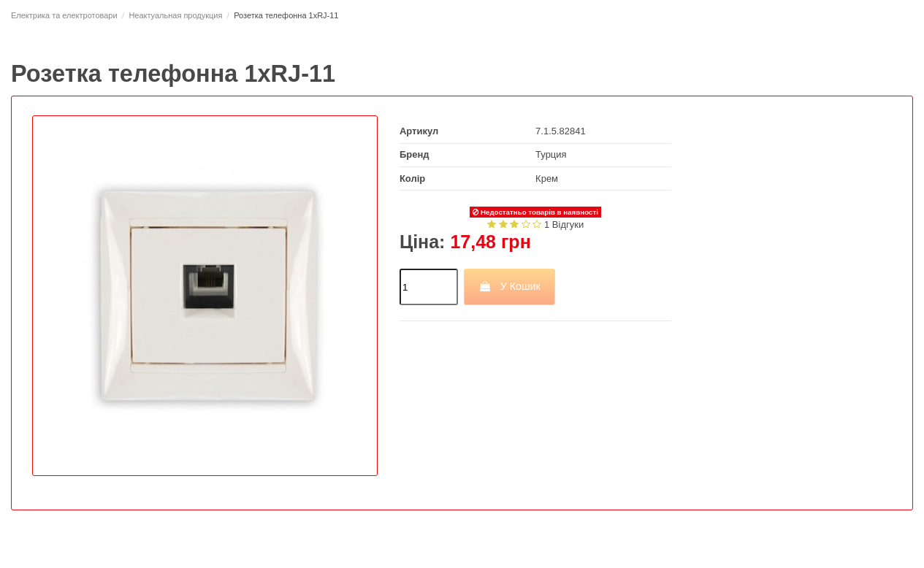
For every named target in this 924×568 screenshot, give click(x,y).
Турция (551, 154)
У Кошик (509, 286)
